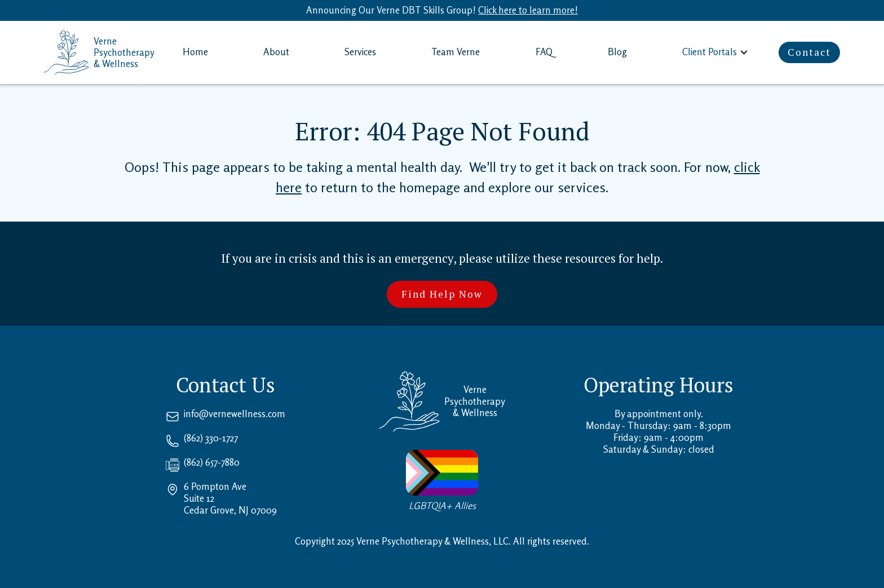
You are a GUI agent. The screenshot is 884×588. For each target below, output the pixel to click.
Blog (617, 52)
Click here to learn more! (528, 10)
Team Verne (456, 52)
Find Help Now (442, 294)
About (276, 52)
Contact (809, 52)
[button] (716, 52)
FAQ (544, 52)
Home (195, 52)
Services (360, 52)
